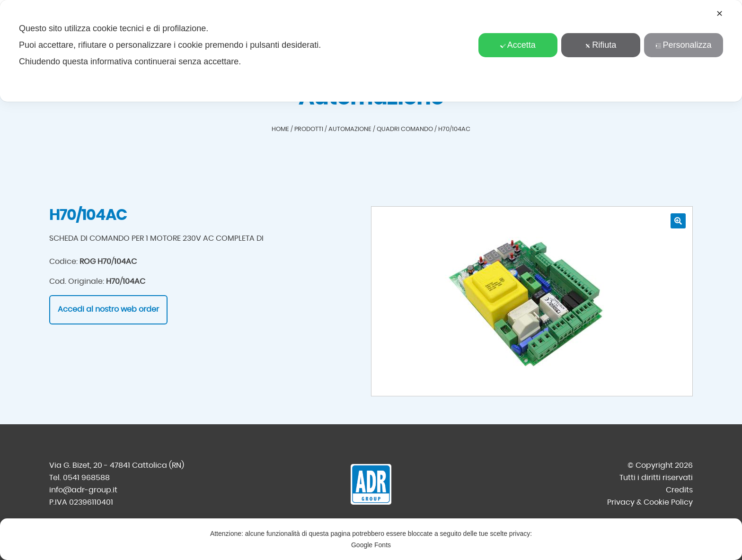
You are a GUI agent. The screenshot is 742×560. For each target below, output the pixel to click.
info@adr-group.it (83, 490)
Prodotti (309, 129)
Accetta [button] (518, 45)
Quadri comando (405, 129)
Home (280, 129)
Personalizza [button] (683, 45)
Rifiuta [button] (601, 45)
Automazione (350, 129)
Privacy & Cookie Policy (650, 502)
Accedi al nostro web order (108, 309)
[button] (678, 221)
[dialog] (371, 51)
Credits (679, 490)
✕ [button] (720, 14)
